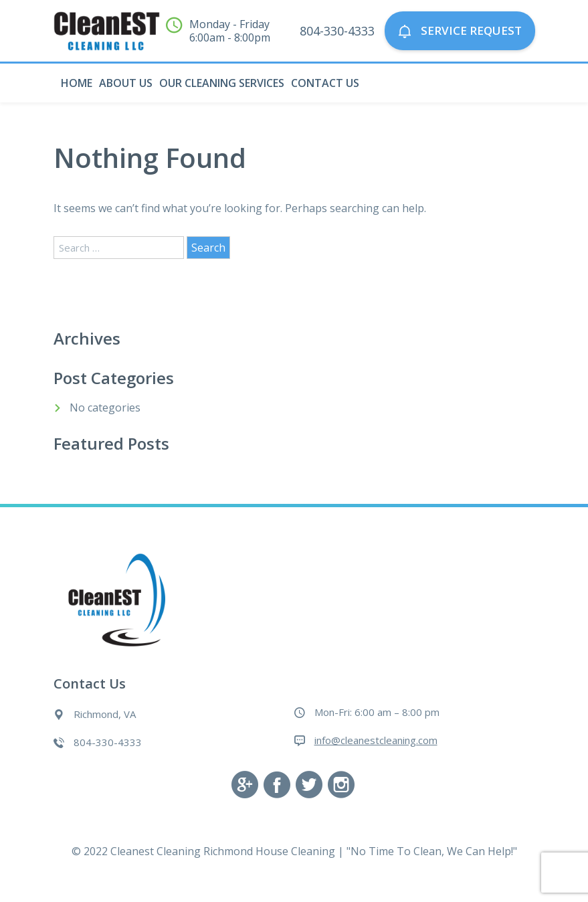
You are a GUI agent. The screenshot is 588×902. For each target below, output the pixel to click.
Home (77, 83)
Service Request (460, 31)
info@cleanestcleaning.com (376, 740)
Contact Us (325, 83)
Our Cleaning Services (222, 83)
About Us (126, 83)
